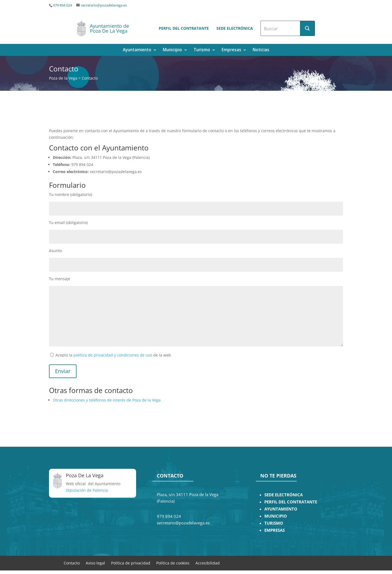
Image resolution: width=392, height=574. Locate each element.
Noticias (261, 50)
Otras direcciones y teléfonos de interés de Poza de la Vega (107, 400)
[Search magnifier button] (307, 28)
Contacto (72, 563)
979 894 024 (62, 5)
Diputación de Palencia (87, 490)
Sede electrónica (235, 28)
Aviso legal (95, 563)
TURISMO (274, 523)
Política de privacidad (131, 563)
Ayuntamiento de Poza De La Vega (109, 28)
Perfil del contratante (184, 28)
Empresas (231, 50)
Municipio (172, 50)
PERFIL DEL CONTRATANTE (291, 502)
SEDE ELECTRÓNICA (284, 495)
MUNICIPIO (276, 516)
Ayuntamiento (137, 50)
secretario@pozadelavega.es (104, 5)
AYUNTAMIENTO (281, 509)
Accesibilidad (208, 563)
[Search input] (281, 28)
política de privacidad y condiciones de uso (113, 355)
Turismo (202, 50)
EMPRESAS (275, 530)
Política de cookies (173, 563)
